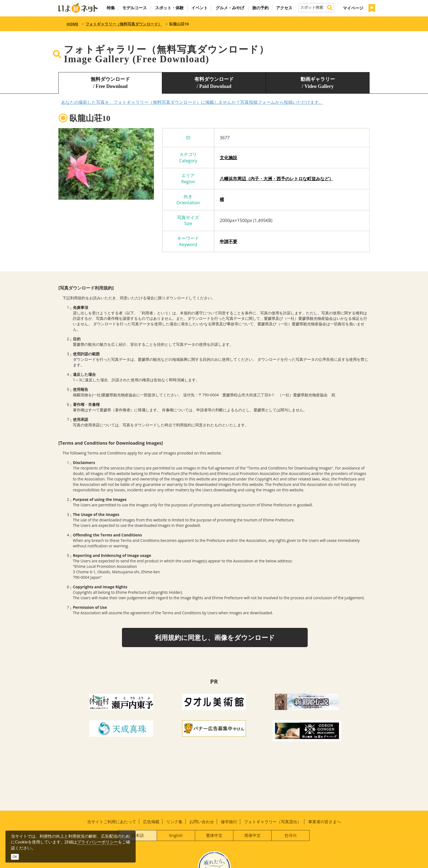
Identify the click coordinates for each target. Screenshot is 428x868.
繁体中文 (214, 835)
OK (15, 857)
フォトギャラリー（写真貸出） (273, 822)
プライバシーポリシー (97, 842)
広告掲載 (151, 822)
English (176, 835)
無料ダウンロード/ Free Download (110, 83)
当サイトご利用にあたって (112, 822)
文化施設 (228, 158)
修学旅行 (229, 822)
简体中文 (252, 835)
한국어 (291, 835)
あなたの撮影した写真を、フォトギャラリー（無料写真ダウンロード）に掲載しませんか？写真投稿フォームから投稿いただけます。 (192, 102)
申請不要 (228, 241)
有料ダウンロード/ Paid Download (214, 83)
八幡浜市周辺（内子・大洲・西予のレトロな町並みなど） (277, 179)
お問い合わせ (202, 822)
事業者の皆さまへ (325, 822)
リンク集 (174, 822)
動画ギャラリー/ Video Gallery (318, 83)
